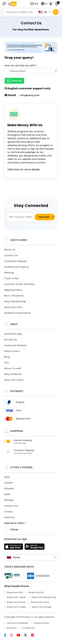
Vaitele (8, 483)
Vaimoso (10, 517)
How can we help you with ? (21, 65)
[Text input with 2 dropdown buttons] (20, 12)
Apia (7, 477)
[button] (35, 4)
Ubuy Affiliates (13, 374)
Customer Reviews (15, 345)
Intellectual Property (17, 267)
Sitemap (9, 273)
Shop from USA (15, 592)
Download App (13, 334)
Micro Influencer (14, 296)
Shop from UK (36, 592)
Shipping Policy (13, 290)
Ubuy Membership (15, 301)
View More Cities (15, 523)
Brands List (11, 340)
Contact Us (11, 255)
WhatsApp (14, 81)
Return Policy (12, 351)
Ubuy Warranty (13, 307)
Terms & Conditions (17, 623)
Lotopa (8, 512)
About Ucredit (13, 368)
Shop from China (40, 602)
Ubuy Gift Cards (14, 380)
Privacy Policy (41, 623)
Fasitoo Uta (11, 506)
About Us (10, 250)
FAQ (7, 363)
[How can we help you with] (31, 71)
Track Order (11, 278)
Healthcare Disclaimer (18, 313)
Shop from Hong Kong (43, 597)
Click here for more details (24, 169)
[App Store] (14, 548)
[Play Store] (35, 548)
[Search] (56, 12)
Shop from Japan (16, 597)
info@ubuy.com (30, 95)
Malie (7, 494)
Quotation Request (16, 261)
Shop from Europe (41, 607)
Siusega (9, 500)
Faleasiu (9, 489)
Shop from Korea (16, 602)
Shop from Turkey (16, 607)
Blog (7, 357)
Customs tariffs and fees (19, 284)
